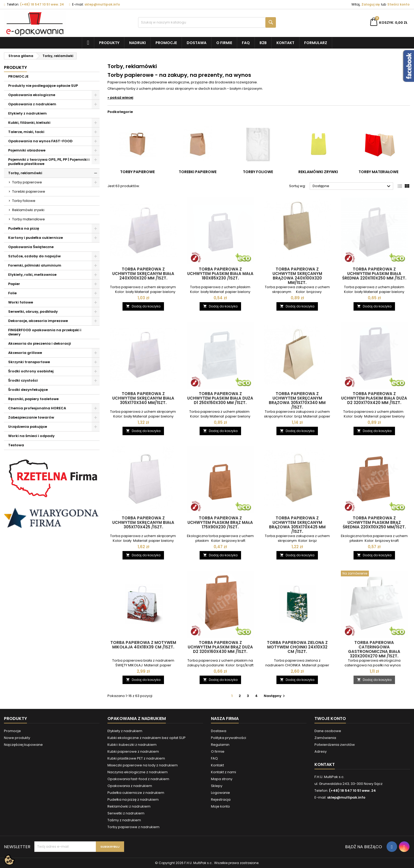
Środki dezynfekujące (28, 390)
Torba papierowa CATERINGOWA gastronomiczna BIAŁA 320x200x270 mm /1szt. (374, 649)
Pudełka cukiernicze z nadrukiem (136, 793)
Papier (14, 284)
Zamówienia (325, 738)
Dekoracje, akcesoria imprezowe (38, 321)
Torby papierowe (27, 182)
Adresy (321, 751)
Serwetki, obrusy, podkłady (33, 312)
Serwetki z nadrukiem (126, 813)
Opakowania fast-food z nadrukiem (138, 779)
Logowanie (220, 793)
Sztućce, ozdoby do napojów (34, 256)
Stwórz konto (398, 4)
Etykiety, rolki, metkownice (32, 275)
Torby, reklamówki (25, 173)
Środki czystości (23, 380)
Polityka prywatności (229, 738)
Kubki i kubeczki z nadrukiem (132, 745)
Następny (275, 696)
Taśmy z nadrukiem (124, 820)
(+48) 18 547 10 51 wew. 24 (42, 4)
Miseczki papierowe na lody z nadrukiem (143, 765)
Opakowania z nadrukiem (32, 104)
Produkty (109, 43)
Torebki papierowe (29, 191)
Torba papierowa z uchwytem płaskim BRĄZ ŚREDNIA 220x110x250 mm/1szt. (374, 522)
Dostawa (197, 43)
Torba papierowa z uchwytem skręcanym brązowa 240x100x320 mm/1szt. (297, 276)
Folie (12, 293)
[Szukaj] (207, 22)
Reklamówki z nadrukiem (129, 806)
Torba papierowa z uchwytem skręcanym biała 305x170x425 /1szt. (143, 522)
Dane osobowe (328, 731)
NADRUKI (137, 43)
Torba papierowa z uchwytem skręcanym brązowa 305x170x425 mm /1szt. (297, 525)
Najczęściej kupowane (23, 745)
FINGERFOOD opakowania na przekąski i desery (45, 332)
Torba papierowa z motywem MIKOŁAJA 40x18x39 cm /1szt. (143, 645)
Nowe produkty (17, 738)
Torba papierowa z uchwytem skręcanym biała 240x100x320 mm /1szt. (143, 274)
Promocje (166, 43)
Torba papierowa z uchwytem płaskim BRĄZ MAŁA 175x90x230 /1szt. (220, 522)
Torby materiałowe (29, 219)
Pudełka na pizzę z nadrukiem (133, 800)
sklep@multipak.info (102, 4)
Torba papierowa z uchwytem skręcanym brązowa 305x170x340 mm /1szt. (297, 400)
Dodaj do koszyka (143, 306)
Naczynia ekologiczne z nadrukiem (138, 772)
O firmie (224, 43)
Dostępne (352, 186)
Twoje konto (330, 718)
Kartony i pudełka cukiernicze (36, 238)
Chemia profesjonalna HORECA (37, 408)
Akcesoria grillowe (25, 353)
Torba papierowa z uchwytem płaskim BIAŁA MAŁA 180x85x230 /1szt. (220, 274)
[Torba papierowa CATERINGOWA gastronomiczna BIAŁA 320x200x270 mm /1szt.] (374, 574)
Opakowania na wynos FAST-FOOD (40, 141)
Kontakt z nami (224, 772)
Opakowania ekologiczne (32, 95)
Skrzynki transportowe (29, 362)
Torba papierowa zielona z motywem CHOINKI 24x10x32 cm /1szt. (297, 647)
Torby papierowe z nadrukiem (133, 827)
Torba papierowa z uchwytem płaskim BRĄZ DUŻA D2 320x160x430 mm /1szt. (220, 647)
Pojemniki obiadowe (27, 150)
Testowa (16, 445)
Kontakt (285, 43)
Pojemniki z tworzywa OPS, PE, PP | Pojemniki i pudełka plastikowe (49, 162)
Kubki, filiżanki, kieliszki (29, 123)
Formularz (316, 43)
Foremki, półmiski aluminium (35, 265)
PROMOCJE (18, 76)
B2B (263, 43)
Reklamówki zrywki (28, 210)
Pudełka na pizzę (24, 228)
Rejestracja (221, 800)
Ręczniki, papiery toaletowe (33, 399)
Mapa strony (222, 779)
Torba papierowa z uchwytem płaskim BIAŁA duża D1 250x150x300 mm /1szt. (220, 398)
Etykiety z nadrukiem (27, 113)
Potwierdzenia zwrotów (335, 745)
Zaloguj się (371, 4)
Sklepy (217, 786)
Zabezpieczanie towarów (31, 417)
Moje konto (220, 806)
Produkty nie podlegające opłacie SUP (43, 86)
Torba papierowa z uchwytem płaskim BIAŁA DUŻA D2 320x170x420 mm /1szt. (374, 398)
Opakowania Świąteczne (31, 247)
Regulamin (220, 745)
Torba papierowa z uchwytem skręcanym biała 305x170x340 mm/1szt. (143, 398)
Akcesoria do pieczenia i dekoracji (40, 343)
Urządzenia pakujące (28, 427)
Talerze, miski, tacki (26, 132)
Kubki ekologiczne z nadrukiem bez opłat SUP (147, 738)
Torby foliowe (24, 201)
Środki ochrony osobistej (31, 371)
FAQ (246, 43)
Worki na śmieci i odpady (31, 436)
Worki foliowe (21, 302)
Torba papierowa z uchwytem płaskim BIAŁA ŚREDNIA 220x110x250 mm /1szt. (374, 274)
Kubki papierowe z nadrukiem (133, 751)
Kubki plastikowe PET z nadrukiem (136, 758)
